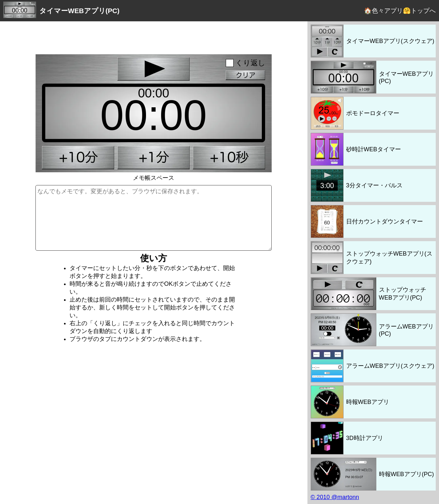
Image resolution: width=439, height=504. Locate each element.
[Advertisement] (154, 36)
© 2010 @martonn (335, 497)
